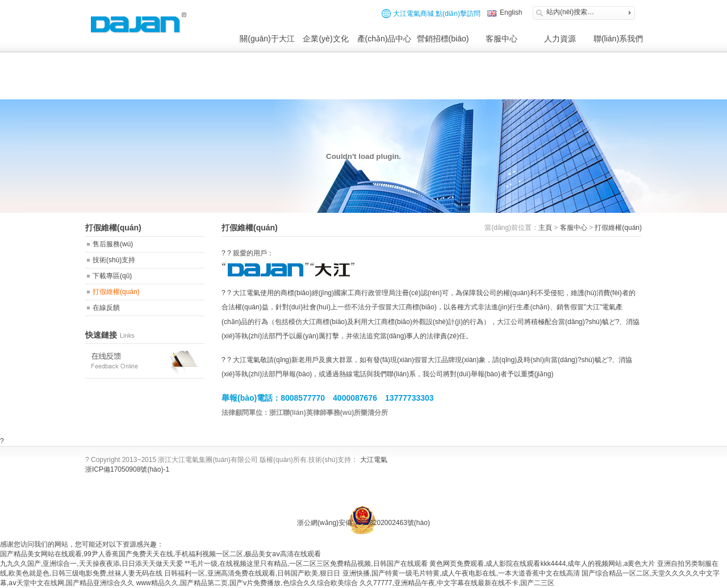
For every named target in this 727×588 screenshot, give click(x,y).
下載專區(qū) (112, 276)
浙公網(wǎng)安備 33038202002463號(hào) (363, 523)
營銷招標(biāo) (443, 39)
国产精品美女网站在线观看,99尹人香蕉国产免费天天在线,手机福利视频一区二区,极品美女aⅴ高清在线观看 (160, 554)
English (511, 12)
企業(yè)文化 (325, 39)
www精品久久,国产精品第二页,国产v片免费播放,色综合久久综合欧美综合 (247, 583)
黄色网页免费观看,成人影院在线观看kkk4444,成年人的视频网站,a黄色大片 (542, 564)
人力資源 (560, 39)
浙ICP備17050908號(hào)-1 (127, 469)
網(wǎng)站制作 (514, 501)
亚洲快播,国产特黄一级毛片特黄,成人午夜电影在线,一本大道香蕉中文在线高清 (461, 573)
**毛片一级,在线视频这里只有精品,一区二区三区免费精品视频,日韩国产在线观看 (306, 564)
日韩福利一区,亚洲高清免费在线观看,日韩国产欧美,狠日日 (252, 573)
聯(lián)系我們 (618, 39)
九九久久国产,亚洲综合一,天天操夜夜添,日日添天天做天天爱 (91, 564)
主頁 (545, 228)
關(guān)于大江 (267, 39)
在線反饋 (106, 308)
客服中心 (502, 39)
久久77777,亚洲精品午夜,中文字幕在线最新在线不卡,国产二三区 (457, 583)
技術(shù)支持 (114, 260)
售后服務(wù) (113, 244)
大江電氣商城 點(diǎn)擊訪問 (431, 14)
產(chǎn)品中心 (385, 39)
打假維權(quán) (116, 292)
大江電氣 (374, 460)
